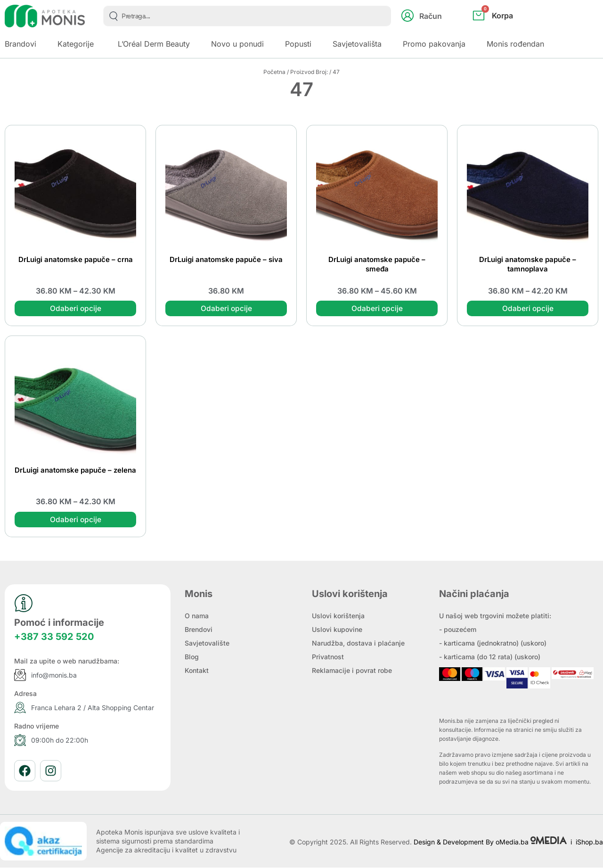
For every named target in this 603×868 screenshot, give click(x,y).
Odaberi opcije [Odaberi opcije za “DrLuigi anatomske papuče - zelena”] (75, 520)
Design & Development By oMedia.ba (491, 843)
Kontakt (197, 671)
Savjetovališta (357, 44)
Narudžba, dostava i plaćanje (358, 643)
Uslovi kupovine (337, 630)
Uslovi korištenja (338, 616)
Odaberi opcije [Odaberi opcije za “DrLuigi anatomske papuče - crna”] (75, 309)
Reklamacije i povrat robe (352, 671)
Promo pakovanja (434, 44)
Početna (274, 72)
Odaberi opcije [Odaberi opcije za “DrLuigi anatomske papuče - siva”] (226, 309)
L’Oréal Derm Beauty (154, 44)
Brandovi (20, 44)
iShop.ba (589, 843)
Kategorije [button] (76, 44)
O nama (197, 616)
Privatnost (328, 657)
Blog (192, 657)
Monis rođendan (515, 44)
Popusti (298, 44)
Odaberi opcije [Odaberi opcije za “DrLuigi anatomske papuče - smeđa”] (377, 309)
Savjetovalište (207, 643)
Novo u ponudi (237, 44)
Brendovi (199, 630)
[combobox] (247, 16)
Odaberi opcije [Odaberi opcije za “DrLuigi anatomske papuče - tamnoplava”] (528, 309)
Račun (431, 16)
